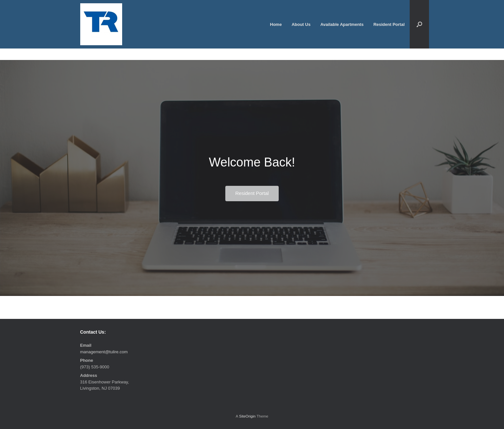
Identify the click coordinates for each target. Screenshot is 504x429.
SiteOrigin (247, 416)
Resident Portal (389, 24)
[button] (419, 24)
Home (276, 24)
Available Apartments (342, 24)
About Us (301, 24)
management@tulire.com (104, 352)
